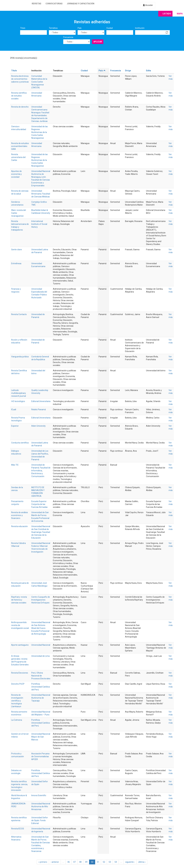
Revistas (37, 4)
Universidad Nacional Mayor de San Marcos (41, 737)
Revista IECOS (18, 829)
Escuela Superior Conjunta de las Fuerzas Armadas (39, 504)
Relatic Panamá (39, 409)
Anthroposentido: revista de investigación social (20, 625)
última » (142, 862)
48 (80, 862)
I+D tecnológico (18, 401)
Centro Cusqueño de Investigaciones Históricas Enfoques (41, 600)
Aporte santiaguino (20, 645)
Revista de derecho (20, 107)
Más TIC (15, 465)
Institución (140, 28)
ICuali (14, 409)
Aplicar (98, 42)
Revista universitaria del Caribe (18, 157)
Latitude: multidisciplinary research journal (19, 393)
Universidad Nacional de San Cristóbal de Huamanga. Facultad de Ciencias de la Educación (41, 532)
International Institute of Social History (39, 224)
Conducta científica (20, 443)
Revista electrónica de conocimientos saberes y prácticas (20, 79)
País (80, 28)
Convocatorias (54, 4)
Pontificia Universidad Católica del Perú (41, 687)
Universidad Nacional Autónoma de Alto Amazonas (41, 806)
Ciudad (110, 28)
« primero (43, 862)
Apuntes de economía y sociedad (16, 174)
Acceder (148, 5)
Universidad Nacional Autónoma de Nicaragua (41, 174)
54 (116, 862)
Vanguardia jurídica (20, 357)
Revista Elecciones (20, 673)
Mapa (180, 14)
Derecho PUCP (18, 684)
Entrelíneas (16, 263)
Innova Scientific (39, 795)
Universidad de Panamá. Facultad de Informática (41, 468)
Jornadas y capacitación (81, 4)
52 (104, 862)
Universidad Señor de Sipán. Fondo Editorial (40, 820)
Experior (15, 426)
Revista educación (19, 526)
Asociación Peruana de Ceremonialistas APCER (40, 756)
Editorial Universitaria (41, 401)
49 (86, 862)
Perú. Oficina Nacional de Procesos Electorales (41, 676)
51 (98, 862)
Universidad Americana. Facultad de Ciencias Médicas (41, 194)
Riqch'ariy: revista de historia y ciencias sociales (19, 600)
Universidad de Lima (40, 656)
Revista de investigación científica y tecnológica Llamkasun (17, 701)
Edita (148, 71)
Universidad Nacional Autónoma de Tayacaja (41, 698)
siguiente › (130, 862)
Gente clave (17, 250)
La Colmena (17, 720)
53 (110, 862)
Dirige (128, 71)
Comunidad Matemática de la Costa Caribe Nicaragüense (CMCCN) (39, 82)
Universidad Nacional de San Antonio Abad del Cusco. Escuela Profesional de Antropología (41, 628)
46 (69, 862)
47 (74, 862)
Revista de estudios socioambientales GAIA (20, 146)
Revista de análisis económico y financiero (20, 515)
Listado (167, 14)
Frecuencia (68, 37)
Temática (53, 28)
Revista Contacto (19, 314)
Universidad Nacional (41, 645)
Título (23, 28)
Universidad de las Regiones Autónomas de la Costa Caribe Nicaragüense (40, 132)
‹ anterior (55, 862)
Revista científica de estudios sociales (19, 96)
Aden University (38, 426)
